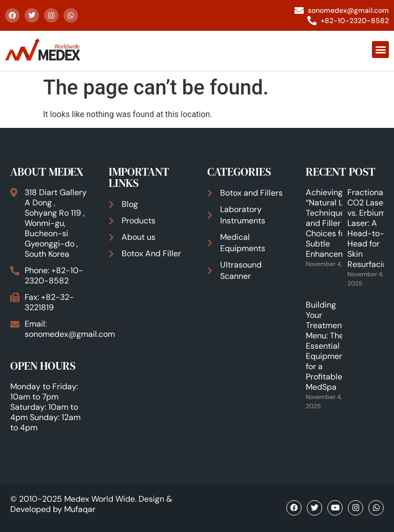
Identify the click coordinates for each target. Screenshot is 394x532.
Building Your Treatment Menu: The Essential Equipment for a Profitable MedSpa (326, 346)
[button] (380, 50)
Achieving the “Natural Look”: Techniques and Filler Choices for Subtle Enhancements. (334, 223)
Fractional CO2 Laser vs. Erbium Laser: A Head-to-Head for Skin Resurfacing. (370, 228)
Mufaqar (80, 509)
